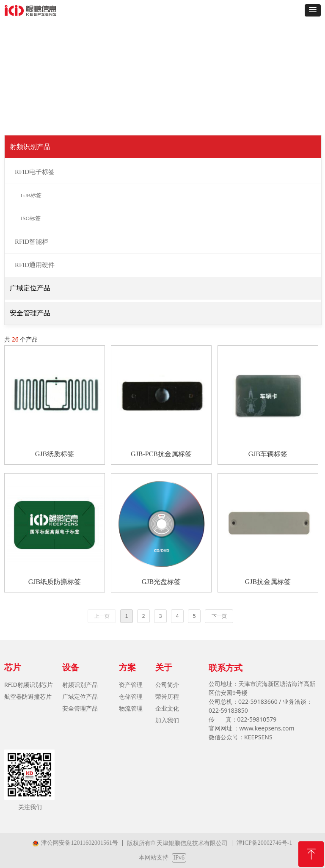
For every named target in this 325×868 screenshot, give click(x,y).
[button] (313, 10)
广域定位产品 (30, 288)
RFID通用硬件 (35, 265)
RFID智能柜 (32, 242)
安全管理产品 (30, 313)
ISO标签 (31, 218)
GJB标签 (31, 195)
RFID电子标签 (35, 172)
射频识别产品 (30, 147)
